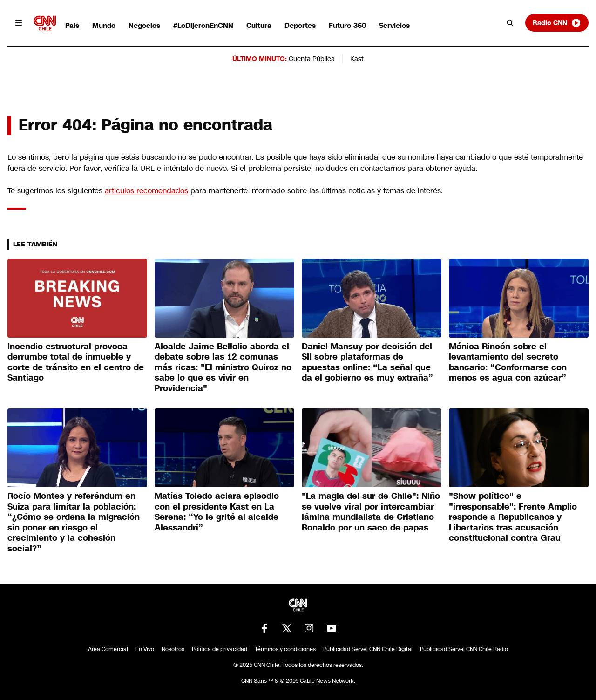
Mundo (104, 25)
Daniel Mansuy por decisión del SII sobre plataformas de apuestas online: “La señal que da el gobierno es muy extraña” (367, 362)
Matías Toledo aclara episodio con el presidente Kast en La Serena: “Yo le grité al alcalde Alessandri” (217, 512)
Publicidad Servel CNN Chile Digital (368, 649)
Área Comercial (108, 649)
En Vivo (145, 649)
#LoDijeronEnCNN (203, 25)
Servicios (394, 25)
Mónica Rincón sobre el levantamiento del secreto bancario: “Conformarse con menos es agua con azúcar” (508, 362)
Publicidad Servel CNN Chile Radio (464, 649)
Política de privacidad (220, 649)
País (72, 25)
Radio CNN (557, 23)
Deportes (300, 25)
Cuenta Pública (312, 59)
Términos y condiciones (285, 649)
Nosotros (173, 649)
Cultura (259, 25)
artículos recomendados (146, 191)
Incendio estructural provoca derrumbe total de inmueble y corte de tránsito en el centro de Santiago (76, 362)
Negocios (144, 25)
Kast (357, 59)
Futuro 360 (347, 25)
